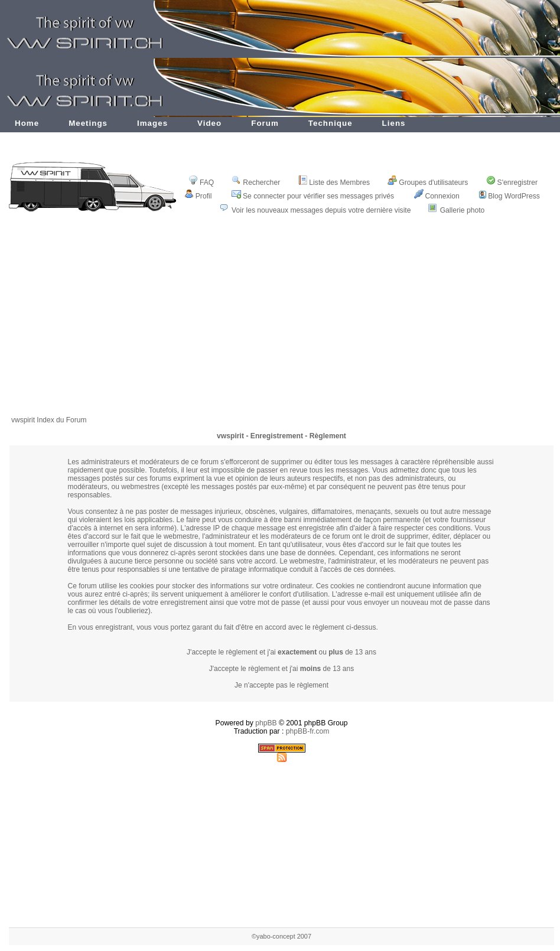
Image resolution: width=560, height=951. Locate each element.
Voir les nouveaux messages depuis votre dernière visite (321, 210)
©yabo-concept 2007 (281, 936)
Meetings (88, 123)
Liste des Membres (334, 183)
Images (152, 123)
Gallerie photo (463, 210)
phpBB (266, 723)
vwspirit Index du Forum (49, 420)
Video (209, 123)
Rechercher (256, 183)
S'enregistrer (512, 183)
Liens (394, 123)
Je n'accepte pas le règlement (281, 685)
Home (27, 123)
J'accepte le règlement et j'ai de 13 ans (281, 669)
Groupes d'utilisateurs (428, 183)
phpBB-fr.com (308, 731)
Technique (331, 123)
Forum (265, 123)
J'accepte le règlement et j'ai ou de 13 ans (281, 652)
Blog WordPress (509, 196)
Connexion (437, 196)
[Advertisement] (282, 323)
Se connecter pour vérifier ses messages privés (313, 196)
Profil (198, 196)
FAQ (201, 183)
